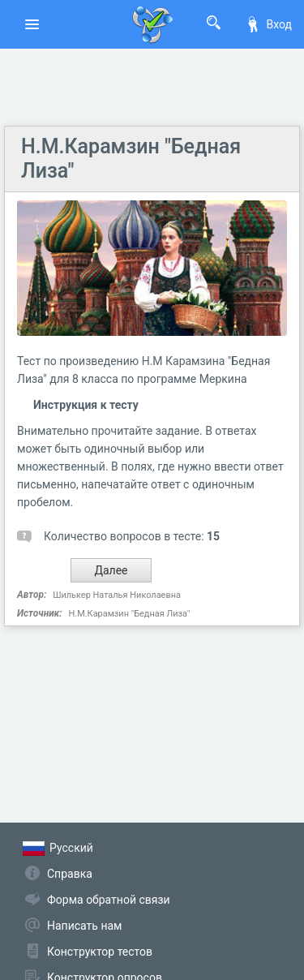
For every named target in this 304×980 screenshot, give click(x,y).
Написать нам (84, 926)
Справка (70, 874)
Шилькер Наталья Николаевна (117, 595)
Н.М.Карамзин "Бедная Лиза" (129, 614)
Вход (268, 24)
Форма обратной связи (109, 900)
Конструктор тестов (100, 952)
